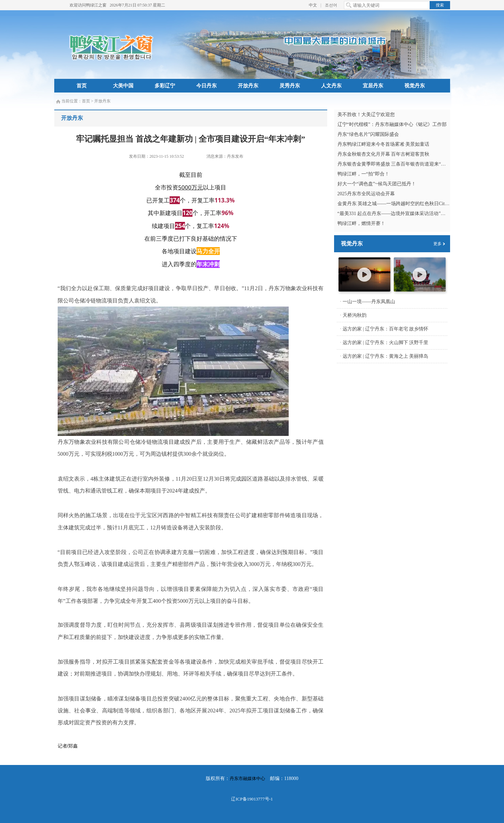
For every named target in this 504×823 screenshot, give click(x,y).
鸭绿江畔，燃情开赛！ (361, 223)
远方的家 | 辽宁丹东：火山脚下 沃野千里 (385, 343)
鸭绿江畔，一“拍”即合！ (363, 174)
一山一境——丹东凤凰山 (369, 302)
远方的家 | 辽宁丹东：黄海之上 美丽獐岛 (385, 356)
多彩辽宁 (165, 86)
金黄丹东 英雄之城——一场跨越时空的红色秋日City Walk (398, 204)
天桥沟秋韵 (355, 315)
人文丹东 (331, 86)
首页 (82, 86)
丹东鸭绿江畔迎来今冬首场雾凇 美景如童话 (384, 144)
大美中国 (123, 86)
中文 (313, 5)
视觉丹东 (415, 86)
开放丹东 (248, 86)
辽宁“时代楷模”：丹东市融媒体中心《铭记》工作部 (392, 124)
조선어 (331, 5)
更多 (437, 244)
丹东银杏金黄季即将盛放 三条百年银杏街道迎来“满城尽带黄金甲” (407, 164)
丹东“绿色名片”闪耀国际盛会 (368, 134)
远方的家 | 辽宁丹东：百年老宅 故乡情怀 (385, 329)
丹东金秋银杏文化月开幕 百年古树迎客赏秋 (384, 154)
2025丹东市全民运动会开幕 (366, 194)
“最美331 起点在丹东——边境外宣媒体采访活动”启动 (394, 214)
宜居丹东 (373, 86)
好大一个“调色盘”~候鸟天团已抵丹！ (377, 184)
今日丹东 (206, 86)
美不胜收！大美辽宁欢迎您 (366, 115)
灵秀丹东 (290, 86)
